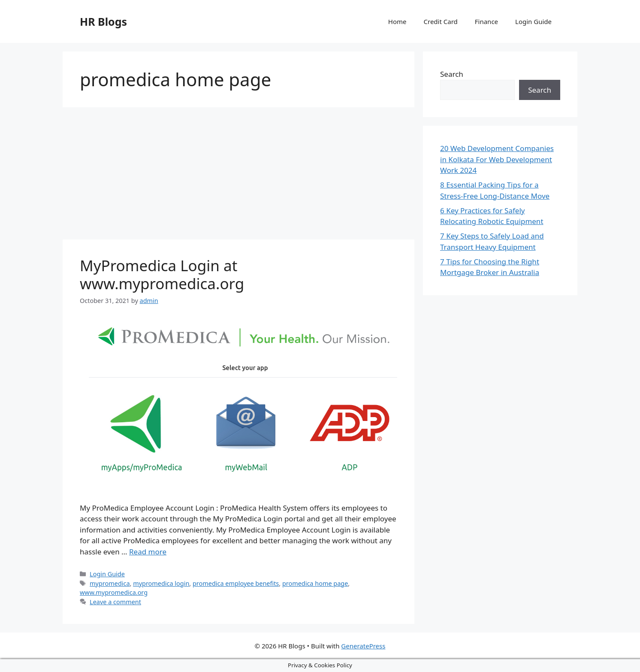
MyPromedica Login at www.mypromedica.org (162, 274)
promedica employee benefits (236, 583)
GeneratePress (363, 646)
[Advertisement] (238, 176)
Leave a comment (115, 602)
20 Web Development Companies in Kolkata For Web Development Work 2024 (497, 159)
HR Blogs (103, 21)
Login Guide (533, 21)
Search (452, 74)
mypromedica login (161, 583)
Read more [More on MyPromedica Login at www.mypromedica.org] (148, 552)
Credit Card (441, 21)
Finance (486, 21)
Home (397, 21)
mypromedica (110, 583)
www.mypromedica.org (114, 592)
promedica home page (315, 583)
